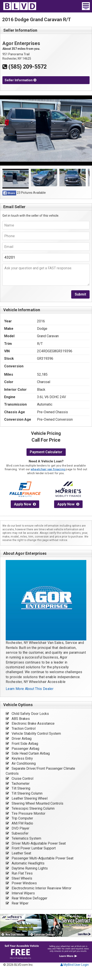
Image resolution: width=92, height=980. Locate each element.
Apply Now (25, 504)
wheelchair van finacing (48, 469)
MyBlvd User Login (75, 965)
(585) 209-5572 (25, 67)
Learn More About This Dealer (30, 689)
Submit (80, 294)
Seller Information (20, 80)
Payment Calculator (46, 452)
